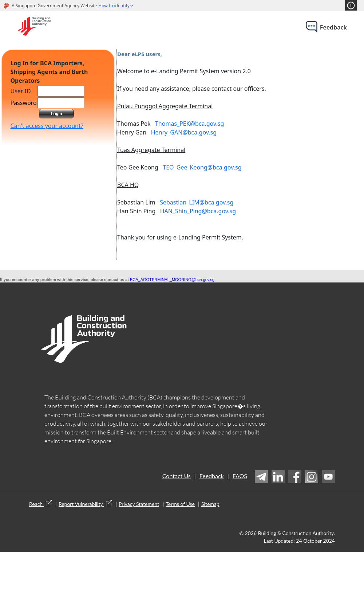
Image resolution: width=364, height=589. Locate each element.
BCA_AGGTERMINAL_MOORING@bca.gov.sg (172, 280)
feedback (333, 27)
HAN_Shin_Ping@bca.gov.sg (198, 211)
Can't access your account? (47, 126)
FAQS (240, 476)
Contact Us (177, 476)
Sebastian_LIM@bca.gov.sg (197, 202)
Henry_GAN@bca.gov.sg (184, 132)
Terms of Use (180, 504)
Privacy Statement (139, 504)
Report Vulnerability (85, 504)
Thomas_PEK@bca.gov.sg (189, 124)
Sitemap (210, 504)
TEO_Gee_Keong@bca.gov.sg (202, 167)
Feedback (212, 476)
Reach (41, 504)
